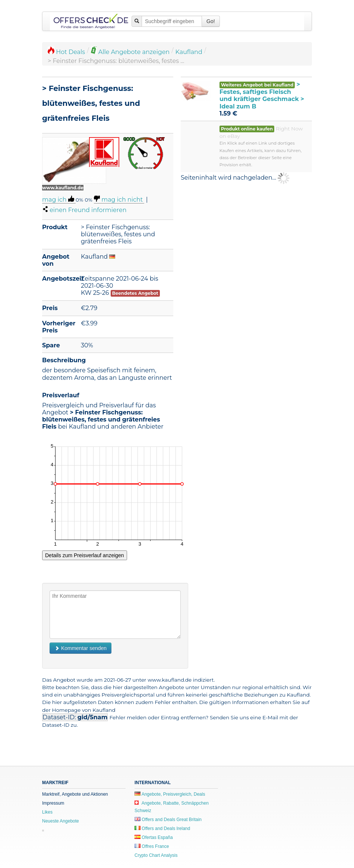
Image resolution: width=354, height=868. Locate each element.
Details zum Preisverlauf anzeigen (85, 555)
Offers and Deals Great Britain (168, 820)
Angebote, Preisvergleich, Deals (170, 794)
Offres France (152, 846)
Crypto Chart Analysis (156, 855)
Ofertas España (154, 837)
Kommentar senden (80, 648)
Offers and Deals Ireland (162, 828)
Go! (211, 21)
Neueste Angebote (61, 821)
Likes (47, 812)
